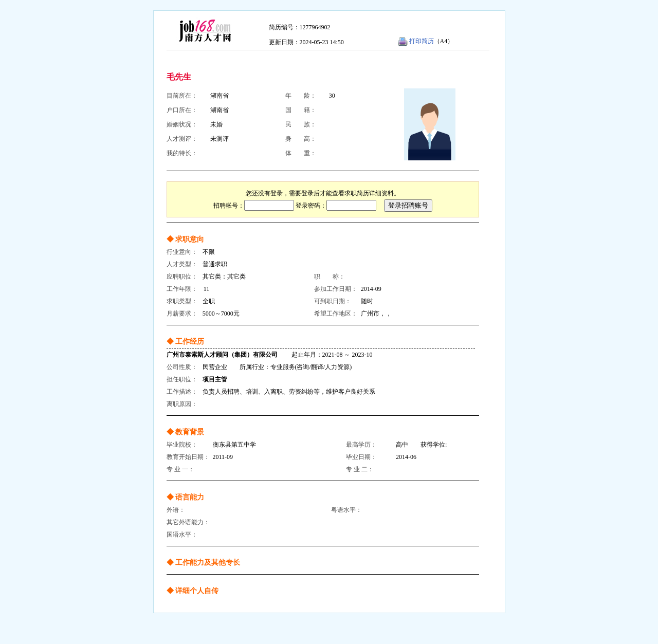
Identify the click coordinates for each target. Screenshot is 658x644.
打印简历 (422, 41)
